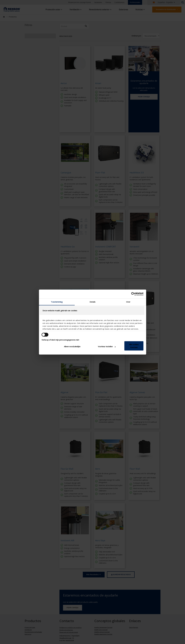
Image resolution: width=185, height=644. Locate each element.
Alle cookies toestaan (134, 346)
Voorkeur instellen (107, 346)
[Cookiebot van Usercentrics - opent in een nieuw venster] (133, 294)
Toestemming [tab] (57, 302)
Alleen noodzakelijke (72, 346)
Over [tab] (128, 302)
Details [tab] (92, 302)
